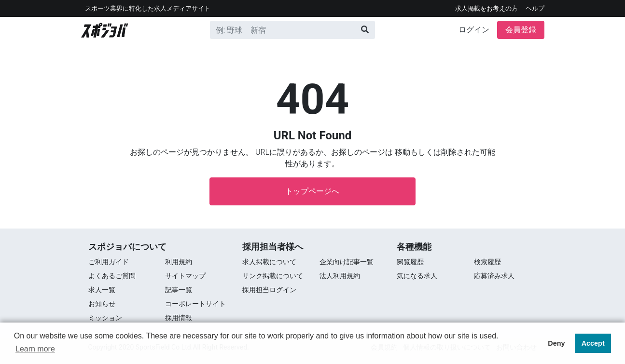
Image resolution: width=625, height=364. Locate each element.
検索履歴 (487, 262)
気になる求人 (417, 276)
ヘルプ (535, 8)
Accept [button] (593, 343)
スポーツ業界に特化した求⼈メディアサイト (148, 8)
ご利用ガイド (109, 262)
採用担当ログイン (269, 290)
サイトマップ (185, 276)
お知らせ (102, 304)
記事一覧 (179, 290)
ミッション (105, 318)
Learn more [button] (35, 349)
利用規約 (179, 262)
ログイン (474, 30)
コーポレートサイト (195, 304)
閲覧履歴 (410, 262)
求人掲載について (269, 262)
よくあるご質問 (112, 276)
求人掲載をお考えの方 (486, 8)
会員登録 (521, 30)
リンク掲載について (273, 276)
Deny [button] (556, 343)
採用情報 (179, 318)
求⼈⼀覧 (102, 290)
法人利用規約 (340, 276)
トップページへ (312, 191)
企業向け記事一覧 (347, 262)
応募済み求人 (494, 276)
